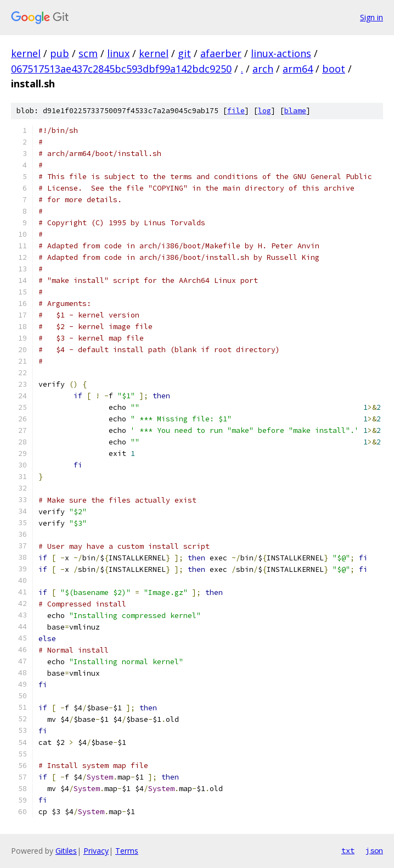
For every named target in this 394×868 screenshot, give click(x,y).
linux (118, 53)
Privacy (96, 851)
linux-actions (281, 53)
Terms (127, 851)
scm (88, 53)
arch (263, 69)
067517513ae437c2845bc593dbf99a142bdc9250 (121, 69)
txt (348, 850)
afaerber (221, 53)
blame (295, 111)
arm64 (298, 69)
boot (334, 69)
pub (60, 53)
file (236, 111)
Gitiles (66, 851)
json (374, 850)
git (184, 53)
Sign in (372, 17)
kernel (26, 53)
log (264, 111)
